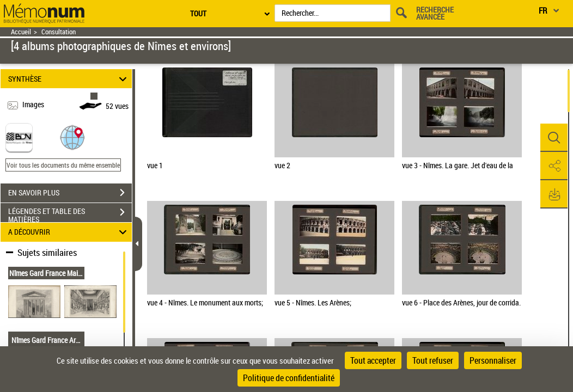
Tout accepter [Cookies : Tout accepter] (373, 360)
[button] (72, 137)
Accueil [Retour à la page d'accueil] (21, 32)
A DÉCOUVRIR (69, 232)
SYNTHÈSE (69, 79)
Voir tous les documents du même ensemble (63, 165)
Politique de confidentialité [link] (289, 378)
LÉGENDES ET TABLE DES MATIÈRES (70, 213)
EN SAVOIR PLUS (70, 193)
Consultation (59, 32)
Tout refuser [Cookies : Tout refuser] (433, 360)
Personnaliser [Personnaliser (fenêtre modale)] (493, 360)
